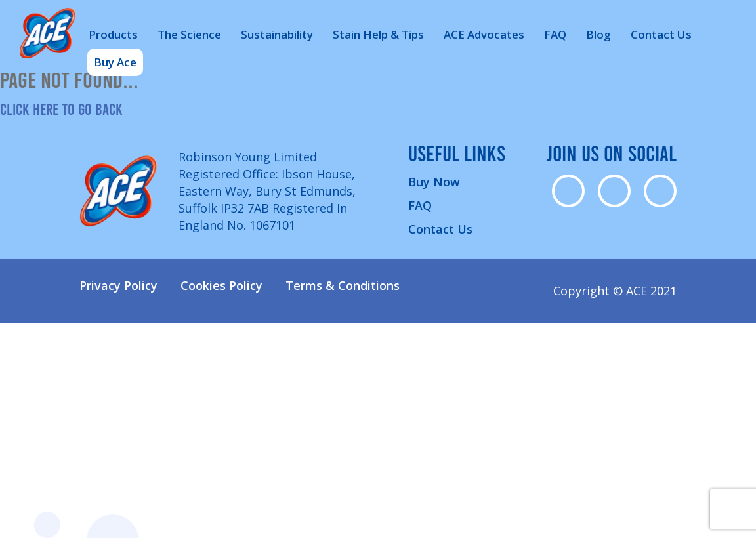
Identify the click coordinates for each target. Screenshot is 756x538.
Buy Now (434, 182)
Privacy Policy (118, 285)
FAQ (555, 34)
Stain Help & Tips (378, 34)
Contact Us (661, 34)
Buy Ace (115, 62)
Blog (598, 34)
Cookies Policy (221, 285)
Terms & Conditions (343, 285)
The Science (189, 34)
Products (113, 34)
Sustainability (277, 34)
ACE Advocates (484, 34)
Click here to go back (61, 109)
